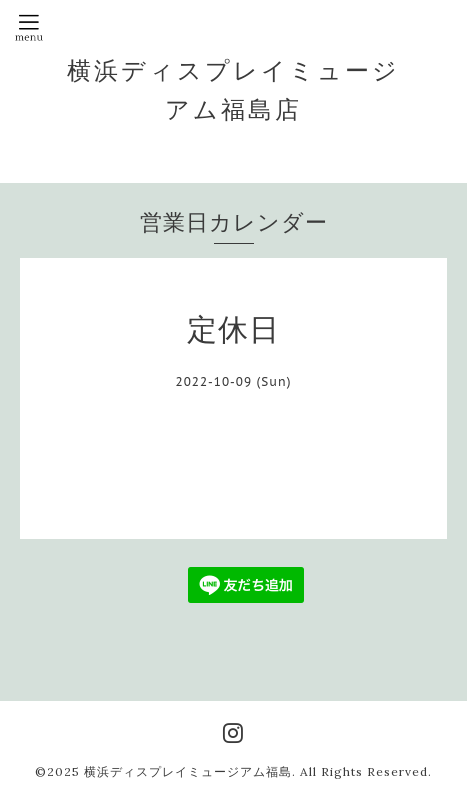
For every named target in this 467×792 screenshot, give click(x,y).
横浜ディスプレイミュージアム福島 (188, 771)
